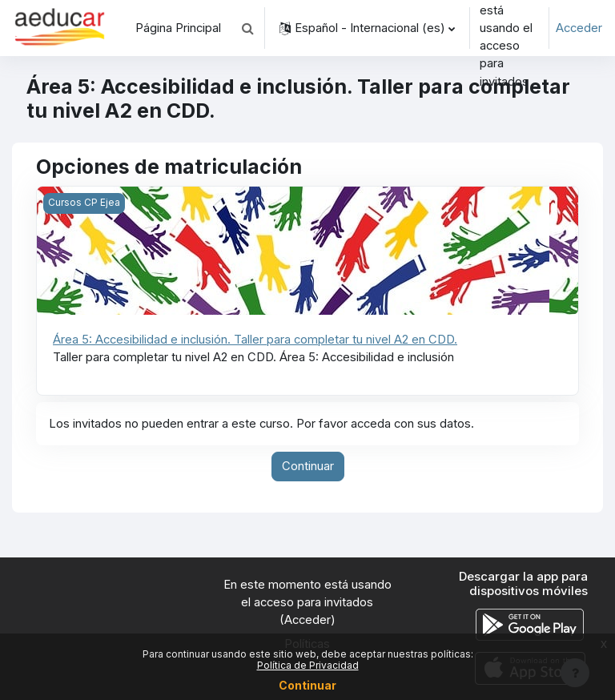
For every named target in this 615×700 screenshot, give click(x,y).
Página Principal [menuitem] (178, 28)
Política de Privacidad (308, 665)
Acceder (579, 28)
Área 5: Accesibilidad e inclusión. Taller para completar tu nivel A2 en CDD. (255, 340)
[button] (247, 28)
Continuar (308, 466)
